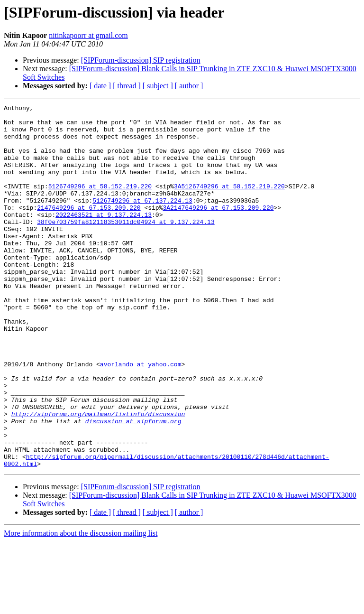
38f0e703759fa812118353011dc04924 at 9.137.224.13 (126, 246)
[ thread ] (127, 86)
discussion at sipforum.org (133, 485)
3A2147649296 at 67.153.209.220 (218, 229)
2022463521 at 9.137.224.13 (104, 237)
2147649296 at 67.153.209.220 (89, 229)
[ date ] (100, 86)
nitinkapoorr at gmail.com (88, 35)
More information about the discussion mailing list (81, 606)
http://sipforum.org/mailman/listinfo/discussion (98, 476)
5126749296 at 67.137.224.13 (142, 220)
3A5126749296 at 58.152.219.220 (229, 203)
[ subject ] (158, 86)
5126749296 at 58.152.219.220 (100, 203)
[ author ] (189, 86)
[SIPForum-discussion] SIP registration (141, 60)
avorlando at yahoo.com (141, 417)
